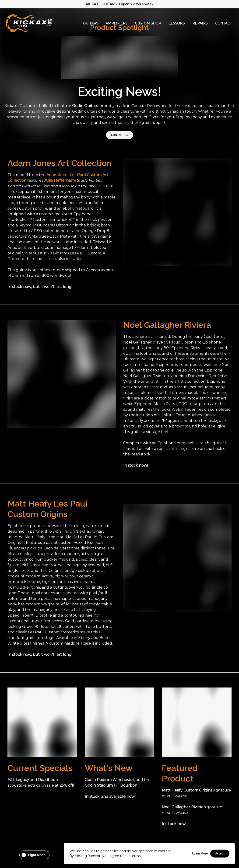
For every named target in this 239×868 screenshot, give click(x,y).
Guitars (91, 23)
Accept (220, 853)
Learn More (200, 853)
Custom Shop (148, 23)
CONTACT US (119, 135)
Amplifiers (117, 23)
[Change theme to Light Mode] (34, 855)
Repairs (200, 23)
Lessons (177, 23)
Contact (223, 23)
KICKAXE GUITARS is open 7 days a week (119, 4)
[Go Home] (29, 23)
